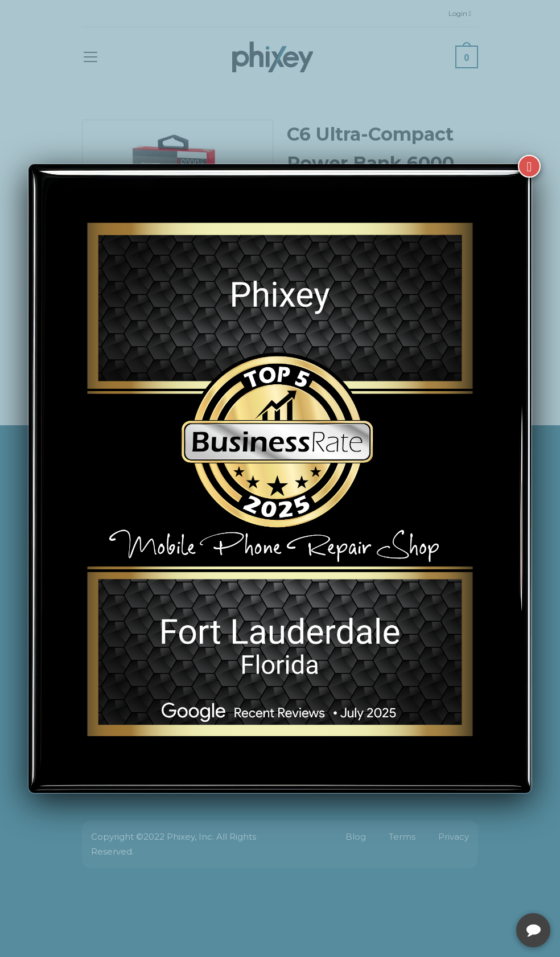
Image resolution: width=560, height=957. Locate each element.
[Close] (529, 166)
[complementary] (477, 894)
